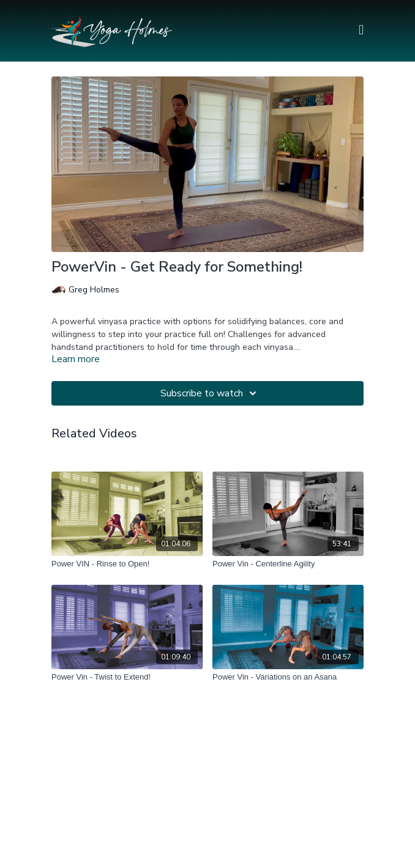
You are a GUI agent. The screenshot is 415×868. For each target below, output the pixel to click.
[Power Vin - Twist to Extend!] (127, 677)
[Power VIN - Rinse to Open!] (127, 564)
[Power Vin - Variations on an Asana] (288, 677)
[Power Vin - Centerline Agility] (288, 564)
